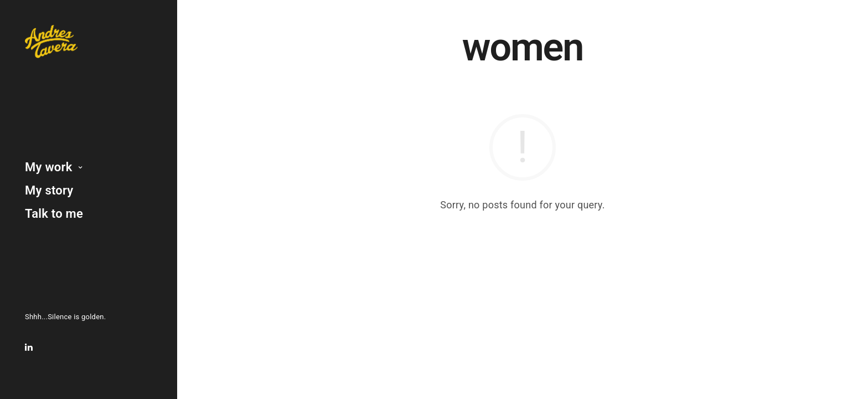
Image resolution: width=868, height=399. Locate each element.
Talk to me (54, 214)
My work (49, 167)
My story (49, 190)
